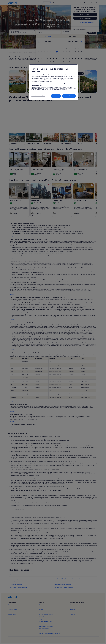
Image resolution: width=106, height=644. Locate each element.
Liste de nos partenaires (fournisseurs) (40, 91)
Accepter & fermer (69, 96)
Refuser (56, 96)
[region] (54, 82)
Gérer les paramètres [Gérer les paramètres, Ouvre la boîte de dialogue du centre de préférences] (38, 96)
